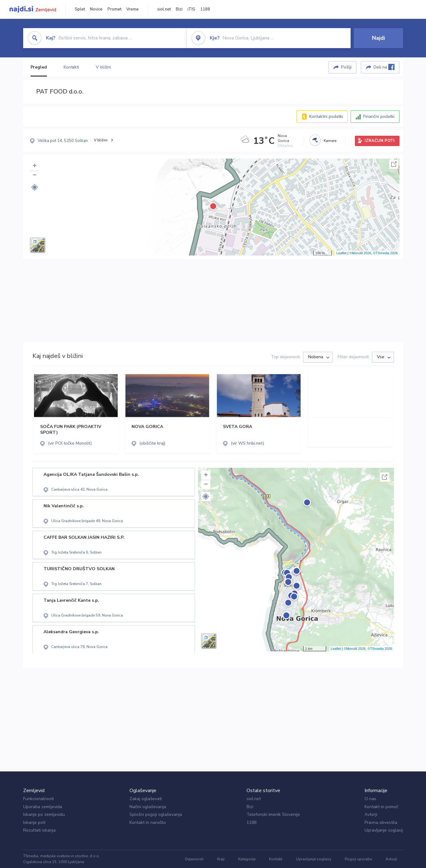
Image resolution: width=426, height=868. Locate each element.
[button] (35, 187)
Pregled (39, 67)
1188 (205, 9)
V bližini (103, 67)
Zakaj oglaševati (146, 799)
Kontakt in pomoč (381, 807)
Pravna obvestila (381, 822)
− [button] (34, 176)
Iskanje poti (34, 822)
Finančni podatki (379, 116)
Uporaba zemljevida (43, 807)
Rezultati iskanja (39, 830)
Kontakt (276, 859)
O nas (370, 799)
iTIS (191, 9)
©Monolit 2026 (360, 253)
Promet (114, 9)
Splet (80, 9)
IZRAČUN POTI (380, 141)
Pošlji (346, 67)
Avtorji (371, 814)
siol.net (164, 9)
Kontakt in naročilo (148, 822)
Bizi (179, 9)
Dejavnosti (194, 859)
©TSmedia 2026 (386, 253)
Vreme (133, 9)
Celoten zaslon (394, 164)
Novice (96, 9)
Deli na (384, 67)
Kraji (221, 859)
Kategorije (247, 859)
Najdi (378, 38)
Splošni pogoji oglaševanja (156, 814)
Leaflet (342, 253)
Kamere (330, 141)
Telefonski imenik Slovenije (273, 814)
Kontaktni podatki (326, 116)
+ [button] (34, 166)
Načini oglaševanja (148, 807)
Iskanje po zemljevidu (44, 814)
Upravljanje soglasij (384, 830)
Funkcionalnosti (38, 799)
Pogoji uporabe (358, 859)
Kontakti (71, 67)
